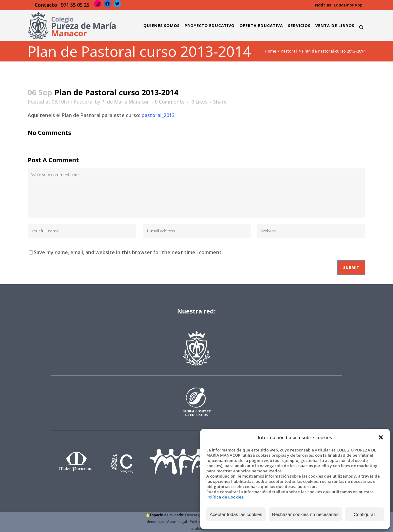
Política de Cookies (225, 497)
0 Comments (170, 102)
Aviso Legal (177, 522)
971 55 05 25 (75, 5)
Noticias (323, 5)
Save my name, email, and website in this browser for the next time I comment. (128, 252)
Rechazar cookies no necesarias (305, 514)
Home (270, 51)
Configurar (364, 514)
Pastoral (289, 51)
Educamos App (348, 5)
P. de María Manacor (125, 102)
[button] (381, 437)
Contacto (46, 5)
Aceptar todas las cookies (236, 514)
